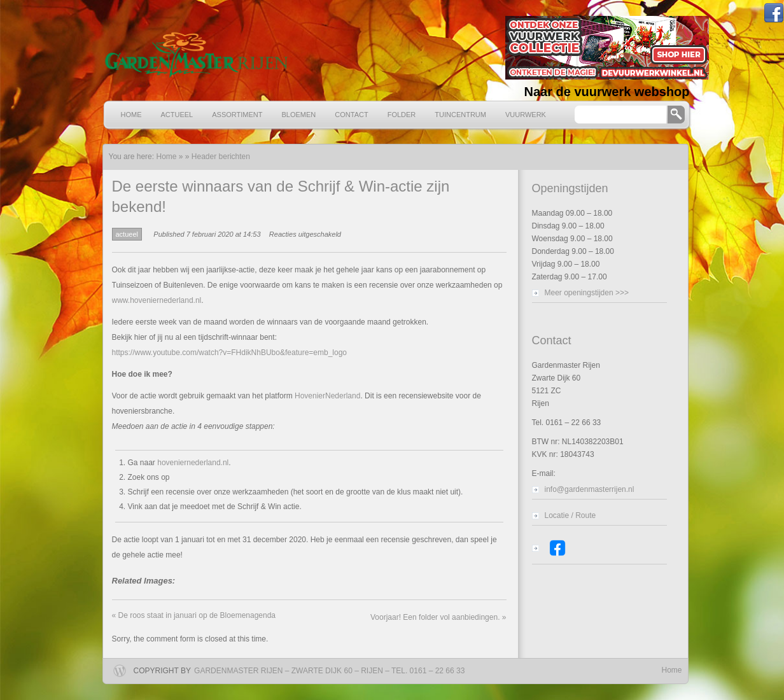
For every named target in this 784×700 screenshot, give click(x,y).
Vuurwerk (526, 115)
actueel (127, 234)
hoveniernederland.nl (193, 463)
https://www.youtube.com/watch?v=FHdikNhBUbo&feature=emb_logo (230, 353)
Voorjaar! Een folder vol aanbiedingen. (438, 617)
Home (131, 115)
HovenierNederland (327, 396)
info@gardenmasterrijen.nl (590, 489)
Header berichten (221, 157)
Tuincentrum (460, 115)
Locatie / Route (570, 515)
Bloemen (299, 115)
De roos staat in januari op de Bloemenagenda (194, 615)
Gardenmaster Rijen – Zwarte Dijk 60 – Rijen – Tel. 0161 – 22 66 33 (329, 671)
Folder (402, 115)
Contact (351, 115)
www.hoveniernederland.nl (157, 300)
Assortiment (237, 115)
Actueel (177, 115)
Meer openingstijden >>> (587, 293)
